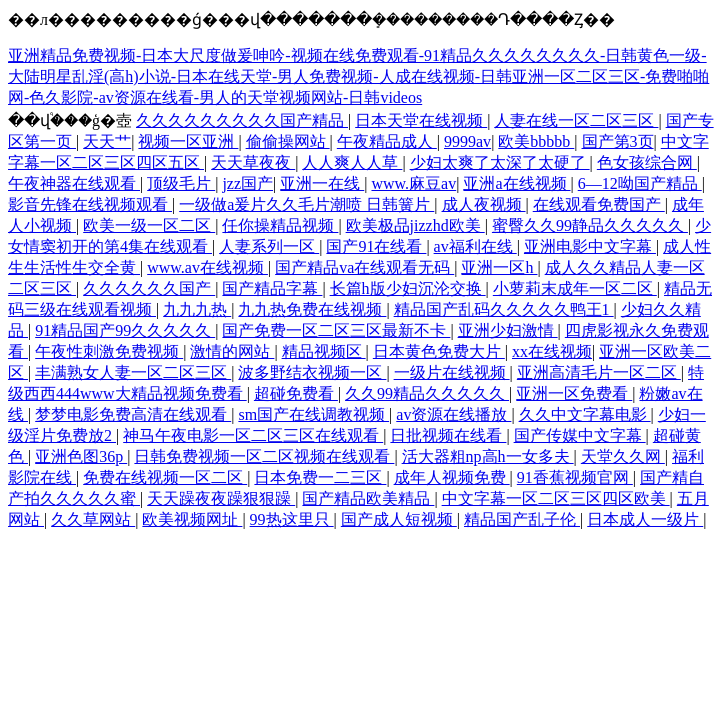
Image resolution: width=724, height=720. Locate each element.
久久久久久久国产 (149, 288)
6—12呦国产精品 (640, 183)
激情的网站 (232, 351)
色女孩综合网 (647, 162)
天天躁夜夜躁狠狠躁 (221, 498)
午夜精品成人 (387, 141)
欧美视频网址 (192, 519)
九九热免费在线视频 (312, 309)
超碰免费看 (296, 393)
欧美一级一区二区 (149, 225)
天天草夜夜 (253, 162)
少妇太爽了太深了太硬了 (500, 162)
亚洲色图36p (81, 456)
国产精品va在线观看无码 (364, 267)
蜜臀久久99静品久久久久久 (590, 225)
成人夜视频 (484, 204)
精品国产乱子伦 (522, 519)
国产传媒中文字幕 (580, 435)
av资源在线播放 (453, 414)
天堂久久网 (623, 456)
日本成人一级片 (645, 519)
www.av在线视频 (207, 267)
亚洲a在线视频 (516, 183)
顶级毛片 (181, 183)
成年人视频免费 (452, 477)
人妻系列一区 (269, 246)
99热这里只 (292, 519)
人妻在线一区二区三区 (576, 120)
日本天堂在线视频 (421, 120)
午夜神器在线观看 (74, 183)
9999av (467, 141)
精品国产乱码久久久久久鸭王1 (504, 309)
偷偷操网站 (288, 141)
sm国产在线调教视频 (313, 414)
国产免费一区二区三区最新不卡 (336, 330)
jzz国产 (247, 183)
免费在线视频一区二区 (165, 477)
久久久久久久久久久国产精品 (242, 120)
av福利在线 (475, 246)
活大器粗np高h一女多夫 (488, 456)
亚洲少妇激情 (508, 330)
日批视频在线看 (448, 435)
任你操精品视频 (280, 225)
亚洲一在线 (322, 183)
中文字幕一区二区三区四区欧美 (556, 498)
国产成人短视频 (399, 519)
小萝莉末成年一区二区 (575, 288)
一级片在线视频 (452, 372)
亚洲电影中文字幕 (590, 246)
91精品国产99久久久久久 (125, 330)
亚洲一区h (499, 267)
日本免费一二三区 (320, 477)
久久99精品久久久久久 (427, 393)
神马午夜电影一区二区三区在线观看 (253, 435)
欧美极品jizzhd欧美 (415, 225)
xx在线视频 (552, 351)
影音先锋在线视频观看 (90, 204)
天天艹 (107, 141)
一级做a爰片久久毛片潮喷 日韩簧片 (306, 204)
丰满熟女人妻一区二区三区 (133, 372)
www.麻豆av (413, 183)
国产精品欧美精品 (368, 498)
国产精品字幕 (272, 288)
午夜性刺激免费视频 (109, 351)
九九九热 (197, 309)
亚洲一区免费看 (574, 393)
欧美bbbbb (536, 141)
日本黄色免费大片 (439, 351)
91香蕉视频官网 (575, 477)
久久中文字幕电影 (585, 414)
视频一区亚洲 (188, 141)
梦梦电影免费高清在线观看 (133, 414)
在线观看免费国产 (599, 204)
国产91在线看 (376, 246)
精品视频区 (324, 351)
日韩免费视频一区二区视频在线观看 (264, 456)
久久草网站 (93, 519)
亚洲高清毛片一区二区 (599, 372)
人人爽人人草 (352, 162)
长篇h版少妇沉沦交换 (408, 288)
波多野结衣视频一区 (312, 372)
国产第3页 (618, 141)
